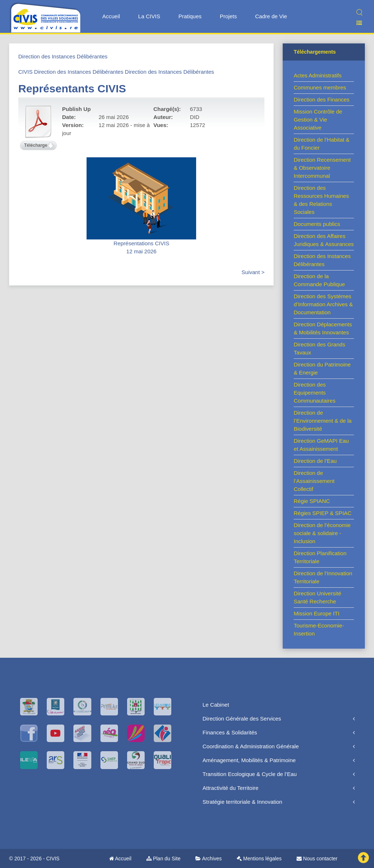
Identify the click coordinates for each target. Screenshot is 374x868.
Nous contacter (317, 859)
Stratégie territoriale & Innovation (243, 802)
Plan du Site (163, 859)
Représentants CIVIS (72, 89)
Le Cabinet (216, 705)
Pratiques (190, 16)
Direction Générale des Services (242, 719)
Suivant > (253, 272)
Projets (228, 16)
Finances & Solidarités (230, 732)
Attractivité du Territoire (231, 788)
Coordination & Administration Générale (251, 746)
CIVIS (25, 72)
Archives (209, 859)
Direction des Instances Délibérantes (63, 56)
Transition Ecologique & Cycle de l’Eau (250, 774)
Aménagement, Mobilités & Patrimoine (249, 760)
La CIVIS (149, 16)
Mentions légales (259, 859)
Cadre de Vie (271, 16)
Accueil (111, 16)
